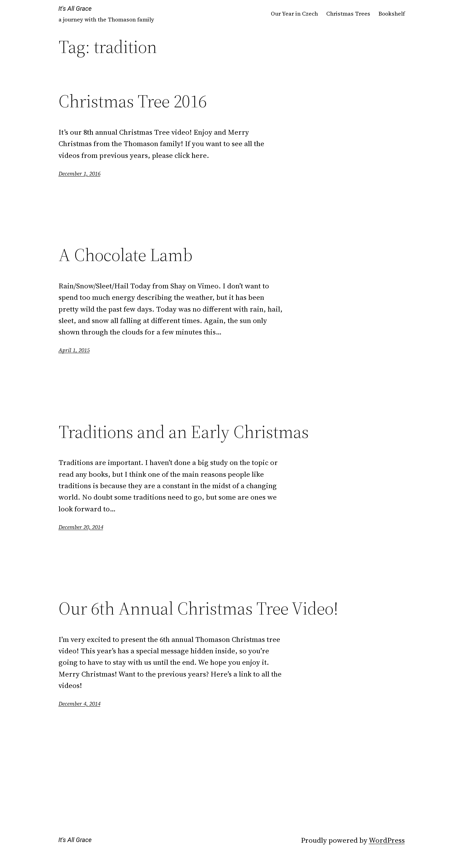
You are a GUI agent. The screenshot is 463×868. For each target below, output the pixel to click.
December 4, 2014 (79, 704)
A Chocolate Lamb (126, 255)
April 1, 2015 (74, 350)
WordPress (387, 840)
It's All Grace (75, 8)
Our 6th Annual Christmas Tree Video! (198, 608)
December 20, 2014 (81, 527)
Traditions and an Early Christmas (184, 432)
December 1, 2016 (79, 173)
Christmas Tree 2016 (133, 101)
